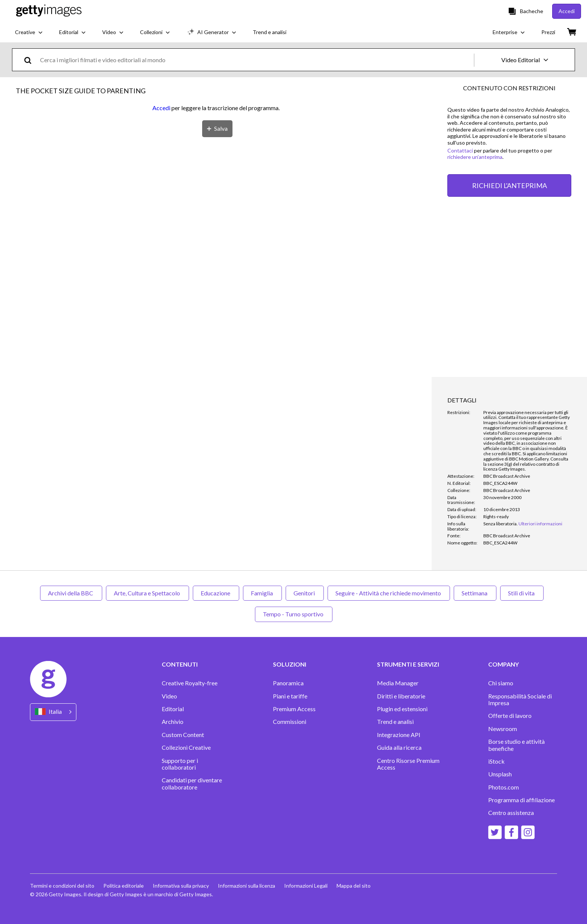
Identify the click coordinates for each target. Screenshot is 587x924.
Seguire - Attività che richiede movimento (389, 593)
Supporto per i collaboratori (180, 764)
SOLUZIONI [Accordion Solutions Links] (290, 664)
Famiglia (262, 593)
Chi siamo (501, 683)
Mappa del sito (354, 886)
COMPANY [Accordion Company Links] (504, 664)
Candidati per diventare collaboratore (192, 783)
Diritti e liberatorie (401, 696)
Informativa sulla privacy (181, 886)
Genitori (305, 593)
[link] (501, 524)
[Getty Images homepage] (49, 11)
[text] (256, 60)
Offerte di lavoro (510, 716)
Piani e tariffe (290, 696)
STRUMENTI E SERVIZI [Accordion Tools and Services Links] (408, 664)
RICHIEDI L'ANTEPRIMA (510, 185)
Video (169, 696)
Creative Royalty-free (190, 683)
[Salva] (217, 129)
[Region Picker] (53, 712)
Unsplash (500, 774)
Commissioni (290, 722)
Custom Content (183, 735)
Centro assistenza (511, 813)
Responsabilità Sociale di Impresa (520, 700)
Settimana (475, 593)
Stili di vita (522, 593)
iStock (496, 761)
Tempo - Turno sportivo (294, 614)
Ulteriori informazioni (540, 524)
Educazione (216, 593)
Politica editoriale (124, 886)
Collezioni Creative (186, 748)
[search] (31, 60)
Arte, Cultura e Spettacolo (147, 593)
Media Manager (398, 683)
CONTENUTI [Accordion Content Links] (180, 664)
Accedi (161, 108)
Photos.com (504, 787)
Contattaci (460, 150)
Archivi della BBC (71, 593)
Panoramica (288, 683)
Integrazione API (399, 735)
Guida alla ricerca (399, 748)
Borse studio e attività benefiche (516, 745)
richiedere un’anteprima (475, 157)
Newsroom (503, 729)
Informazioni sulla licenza (247, 886)
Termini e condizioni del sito (62, 886)
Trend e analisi (395, 722)
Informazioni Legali (306, 886)
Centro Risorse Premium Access (408, 764)
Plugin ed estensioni (402, 709)
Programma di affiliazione (521, 800)
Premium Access (294, 709)
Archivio (173, 722)
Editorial (173, 709)
